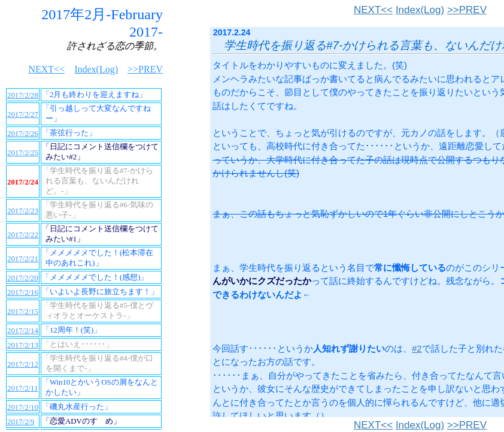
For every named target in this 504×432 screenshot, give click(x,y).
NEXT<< (373, 10)
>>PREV (467, 10)
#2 (417, 348)
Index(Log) (420, 10)
